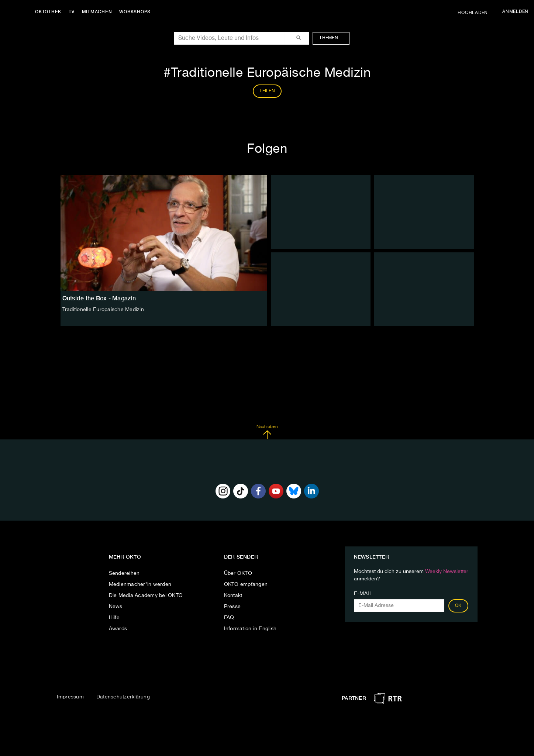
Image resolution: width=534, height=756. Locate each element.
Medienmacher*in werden (140, 584)
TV (72, 12)
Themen (332, 38)
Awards (118, 629)
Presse (232, 607)
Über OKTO (238, 573)
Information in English (250, 629)
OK (458, 606)
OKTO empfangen (246, 584)
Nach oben (267, 432)
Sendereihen (124, 573)
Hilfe (114, 618)
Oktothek (48, 12)
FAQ (229, 618)
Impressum (70, 697)
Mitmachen (97, 12)
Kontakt (233, 596)
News (116, 607)
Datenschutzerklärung (123, 697)
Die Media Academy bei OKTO (146, 596)
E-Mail (363, 594)
